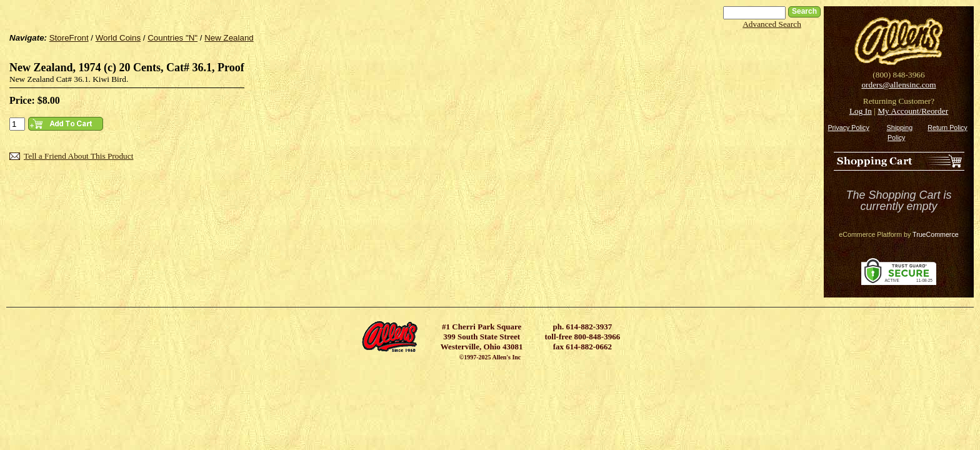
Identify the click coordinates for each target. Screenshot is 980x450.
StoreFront (69, 38)
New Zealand (229, 38)
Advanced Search (772, 24)
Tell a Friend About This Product (78, 156)
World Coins (118, 38)
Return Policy (947, 127)
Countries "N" (172, 38)
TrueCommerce (936, 234)
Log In (861, 111)
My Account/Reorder (913, 111)
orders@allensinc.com (898, 85)
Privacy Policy (848, 127)
